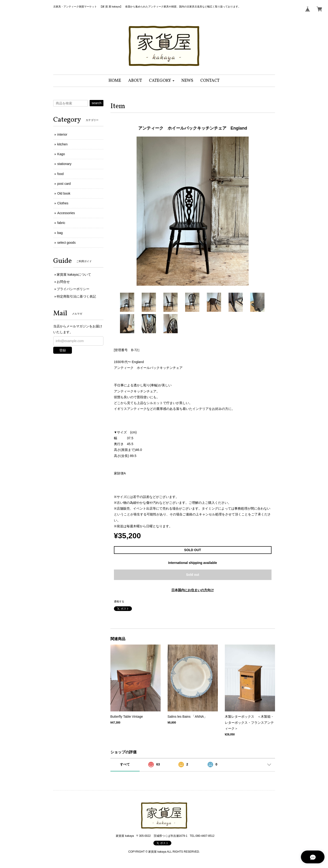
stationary (64, 164)
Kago (61, 154)
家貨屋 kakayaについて (74, 274)
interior (62, 134)
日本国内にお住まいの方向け (193, 590)
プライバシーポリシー (73, 289)
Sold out (193, 575)
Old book (64, 193)
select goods (66, 243)
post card (64, 184)
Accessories (66, 213)
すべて (125, 764)
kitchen (62, 144)
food (60, 174)
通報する (119, 601)
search (96, 103)
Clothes (63, 203)
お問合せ (63, 282)
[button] (162, 81)
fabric (61, 223)
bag (60, 233)
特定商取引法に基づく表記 (76, 296)
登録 (63, 350)
